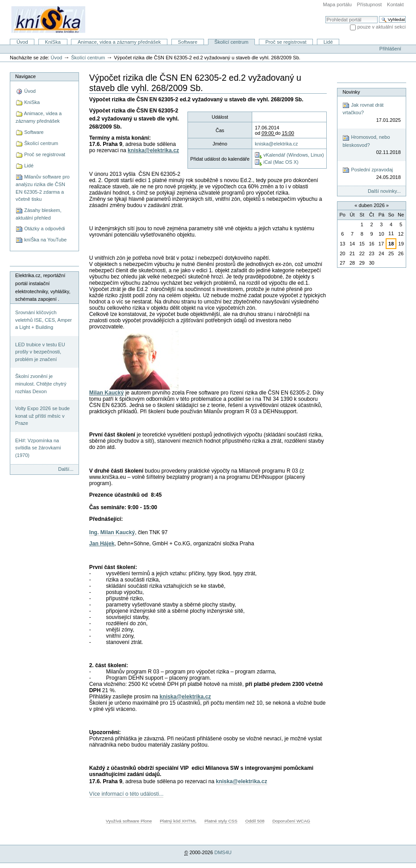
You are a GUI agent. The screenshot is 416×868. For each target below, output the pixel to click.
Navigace (25, 76)
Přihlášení (390, 49)
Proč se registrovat (286, 42)
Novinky (351, 92)
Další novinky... (384, 191)
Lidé (328, 42)
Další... (66, 469)
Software (188, 42)
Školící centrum (231, 42)
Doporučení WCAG (291, 821)
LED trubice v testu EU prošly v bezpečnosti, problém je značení (40, 352)
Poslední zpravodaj (371, 174)
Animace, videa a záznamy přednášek (119, 42)
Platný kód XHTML (178, 821)
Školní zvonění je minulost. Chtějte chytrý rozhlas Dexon (41, 384)
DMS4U (223, 852)
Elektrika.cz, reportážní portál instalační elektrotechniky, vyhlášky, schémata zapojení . (43, 287)
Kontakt (395, 4)
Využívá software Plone (129, 821)
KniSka (53, 42)
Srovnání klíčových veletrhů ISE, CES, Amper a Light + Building (44, 320)
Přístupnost (370, 4)
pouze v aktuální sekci (381, 27)
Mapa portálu (337, 4)
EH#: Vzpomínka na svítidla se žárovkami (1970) (38, 448)
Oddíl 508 (255, 821)
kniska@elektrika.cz (277, 144)
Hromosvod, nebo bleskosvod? (371, 145)
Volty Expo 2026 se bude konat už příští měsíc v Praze (42, 416)
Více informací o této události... (126, 794)
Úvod (22, 42)
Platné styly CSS (221, 821)
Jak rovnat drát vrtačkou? (371, 113)
